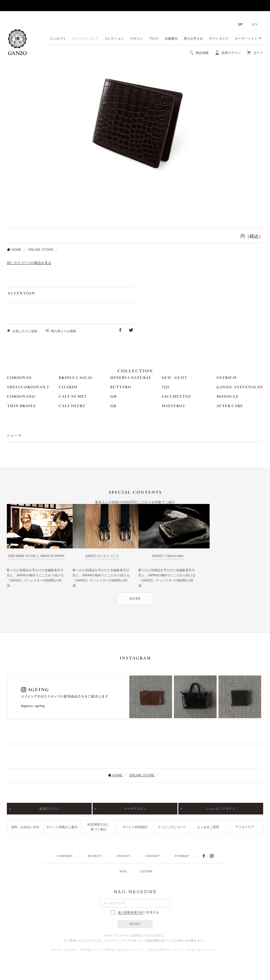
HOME (14, 250)
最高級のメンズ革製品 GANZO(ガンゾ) (111, 950)
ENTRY (135, 924)
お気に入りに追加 (25, 331)
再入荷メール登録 (64, 331)
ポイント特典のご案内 (62, 827)
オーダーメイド (246, 39)
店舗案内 (171, 39)
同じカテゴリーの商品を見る (29, 263)
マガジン (136, 39)
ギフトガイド (219, 39)
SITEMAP (182, 856)
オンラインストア (85, 39)
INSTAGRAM (215, 856)
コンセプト (58, 39)
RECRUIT (95, 856)
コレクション (114, 39)
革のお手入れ (194, 39)
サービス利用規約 (135, 827)
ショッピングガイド (221, 808)
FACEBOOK (204, 856)
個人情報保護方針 (131, 912)
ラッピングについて (172, 827)
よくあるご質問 (208, 827)
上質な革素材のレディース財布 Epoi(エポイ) (182, 950)
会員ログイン (49, 808)
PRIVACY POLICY (124, 856)
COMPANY (65, 856)
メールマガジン (135, 808)
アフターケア (245, 827)
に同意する (135, 912)
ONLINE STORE (41, 250)
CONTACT (153, 856)
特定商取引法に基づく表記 (98, 827)
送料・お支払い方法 (25, 827)
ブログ (154, 39)
